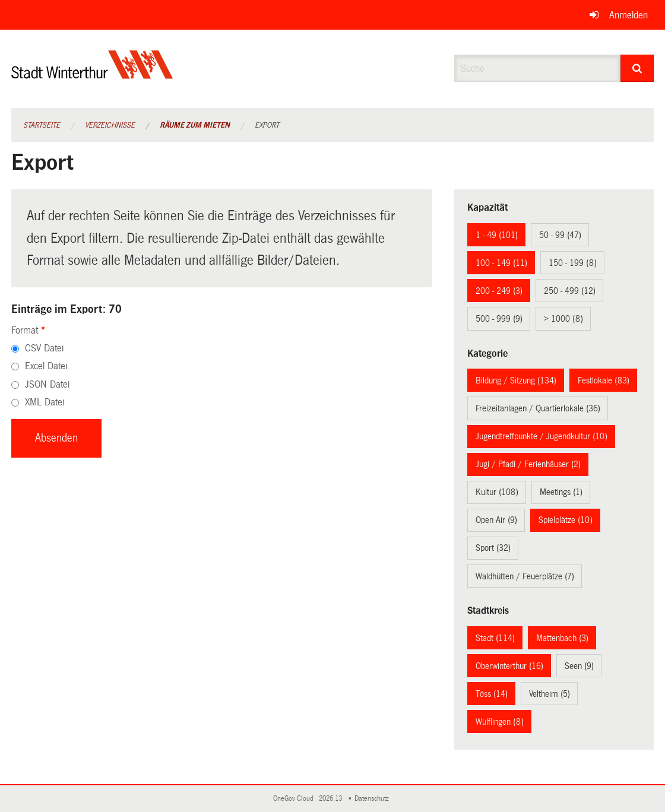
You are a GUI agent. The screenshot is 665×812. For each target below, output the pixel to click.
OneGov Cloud (295, 799)
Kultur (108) (497, 492)
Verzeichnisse (110, 125)
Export (267, 125)
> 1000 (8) (563, 319)
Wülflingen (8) (500, 722)
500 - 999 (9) (499, 319)
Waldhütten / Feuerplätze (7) (525, 576)
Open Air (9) (496, 520)
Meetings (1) (561, 492)
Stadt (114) (495, 638)
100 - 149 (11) (501, 263)
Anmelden (628, 15)
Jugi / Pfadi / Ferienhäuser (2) (528, 464)
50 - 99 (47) (560, 235)
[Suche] (637, 68)
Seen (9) (579, 666)
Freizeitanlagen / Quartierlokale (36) (538, 408)
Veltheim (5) (550, 694)
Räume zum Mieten (195, 125)
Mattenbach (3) (562, 638)
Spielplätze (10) (566, 520)
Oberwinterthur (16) (509, 666)
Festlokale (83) (604, 380)
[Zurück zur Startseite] (92, 74)
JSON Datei (47, 384)
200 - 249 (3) (499, 291)
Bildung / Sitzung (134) (516, 380)
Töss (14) (492, 694)
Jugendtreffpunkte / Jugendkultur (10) (541, 436)
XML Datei (45, 402)
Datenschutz (373, 799)
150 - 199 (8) (573, 263)
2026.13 (331, 799)
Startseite (42, 125)
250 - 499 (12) (570, 291)
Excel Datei (46, 366)
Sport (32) (493, 548)
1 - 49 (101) (497, 235)
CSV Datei (44, 348)
